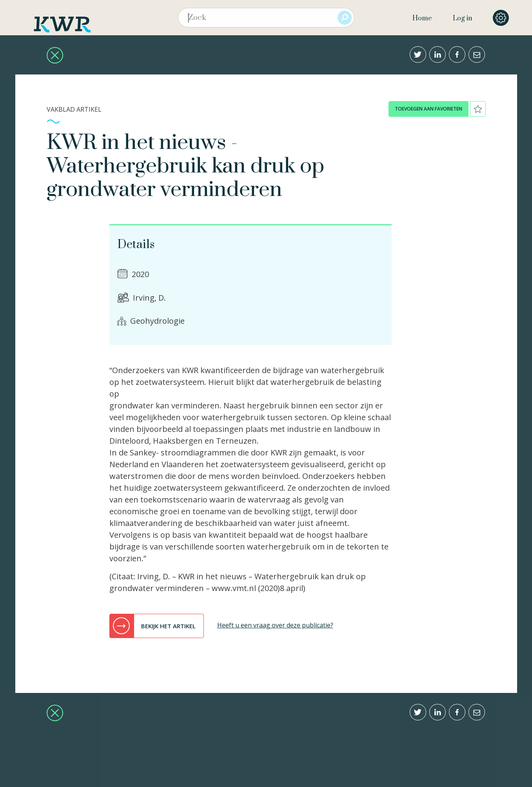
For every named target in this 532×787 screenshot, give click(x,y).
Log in (462, 18)
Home (422, 18)
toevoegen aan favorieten (429, 109)
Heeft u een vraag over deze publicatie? (275, 625)
